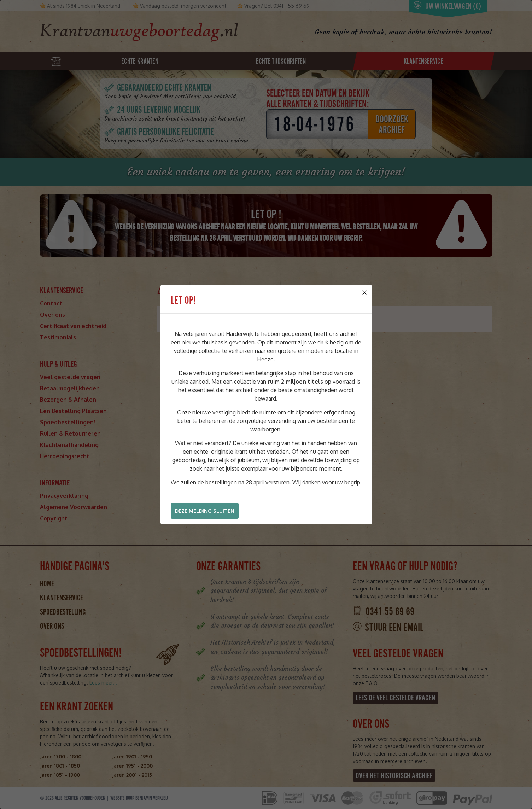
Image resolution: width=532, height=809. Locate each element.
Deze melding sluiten (205, 511)
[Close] (364, 293)
